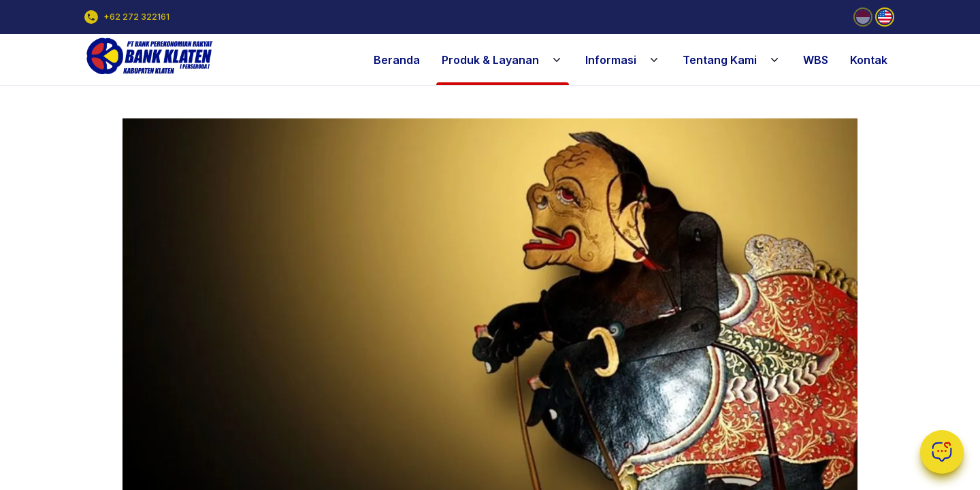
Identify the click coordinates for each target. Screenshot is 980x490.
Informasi (623, 60)
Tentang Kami (732, 60)
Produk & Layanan (503, 60)
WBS (816, 60)
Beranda (397, 60)
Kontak (869, 60)
